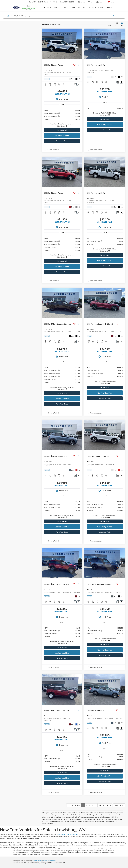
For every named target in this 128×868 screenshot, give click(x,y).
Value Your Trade (62, 141)
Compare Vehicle (54, 150)
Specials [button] (64, 7)
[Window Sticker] (79, 84)
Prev (78, 805)
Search (115, 16)
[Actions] (78, 65)
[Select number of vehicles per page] (119, 805)
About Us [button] (111, 7)
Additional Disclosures (49, 861)
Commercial (75, 7)
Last (109, 805)
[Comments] (75, 84)
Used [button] (55, 7)
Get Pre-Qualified (62, 135)
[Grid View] (116, 25)
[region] (62, 117)
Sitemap (34, 861)
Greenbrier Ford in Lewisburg (68, 834)
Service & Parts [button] (89, 7)
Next (101, 805)
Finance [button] (101, 7)
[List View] (122, 25)
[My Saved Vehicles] (111, 2)
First (70, 805)
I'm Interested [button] (62, 130)
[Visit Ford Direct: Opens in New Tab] (67, 863)
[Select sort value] (110, 24)
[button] (80, 44)
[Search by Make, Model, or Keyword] (61, 16)
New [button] (49, 7)
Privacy (40, 861)
